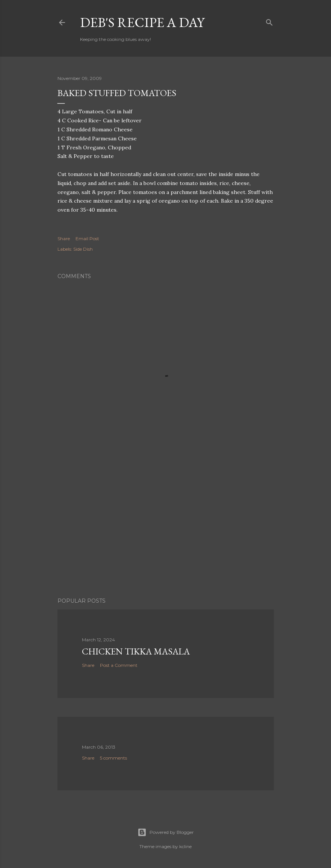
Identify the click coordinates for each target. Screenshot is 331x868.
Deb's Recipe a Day (142, 22)
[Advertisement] (166, 526)
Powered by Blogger (166, 832)
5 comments (113, 758)
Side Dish (83, 249)
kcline (185, 846)
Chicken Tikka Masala (136, 651)
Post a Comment (119, 665)
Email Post (87, 238)
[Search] (269, 21)
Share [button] (64, 238)
